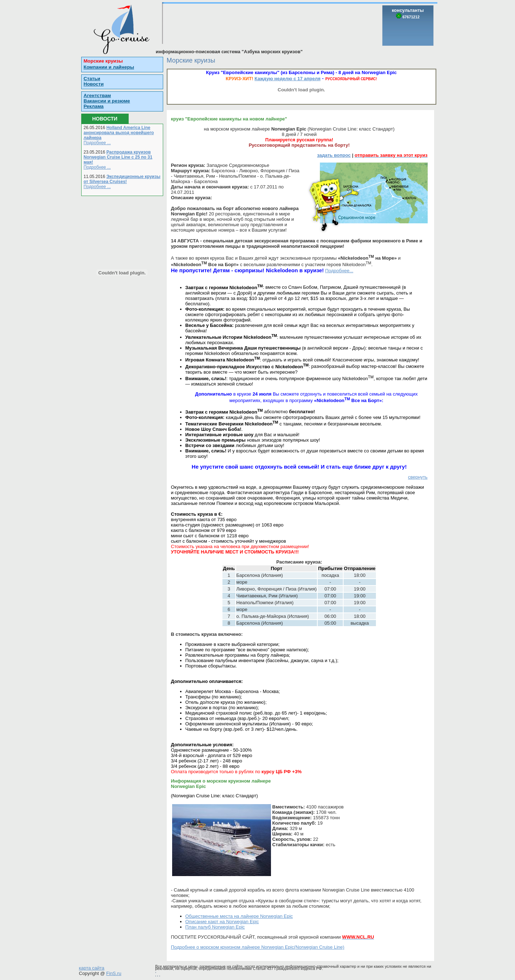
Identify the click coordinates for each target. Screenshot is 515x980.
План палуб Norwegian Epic (215, 927)
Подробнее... (339, 271)
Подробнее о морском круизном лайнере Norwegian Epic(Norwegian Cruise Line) (258, 947)
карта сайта (92, 968)
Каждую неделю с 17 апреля (287, 79)
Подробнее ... (97, 143)
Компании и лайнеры (109, 67)
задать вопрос (334, 155)
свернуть (418, 477)
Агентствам (97, 95)
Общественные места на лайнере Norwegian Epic (239, 916)
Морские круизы (103, 61)
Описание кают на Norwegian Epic (222, 922)
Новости (94, 84)
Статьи (92, 79)
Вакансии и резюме (107, 101)
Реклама (94, 106)
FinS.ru (114, 973)
